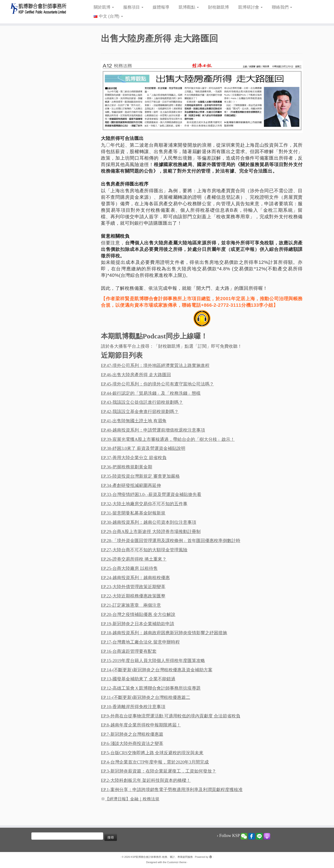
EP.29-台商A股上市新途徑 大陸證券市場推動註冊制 (151, 532)
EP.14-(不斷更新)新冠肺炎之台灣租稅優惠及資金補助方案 (157, 670)
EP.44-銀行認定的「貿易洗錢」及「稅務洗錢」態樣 (151, 393)
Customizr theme (177, 862)
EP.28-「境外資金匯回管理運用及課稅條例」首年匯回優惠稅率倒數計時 (171, 541)
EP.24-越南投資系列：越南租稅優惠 (135, 578)
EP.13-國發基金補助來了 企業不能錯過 (138, 679)
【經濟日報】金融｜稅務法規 (132, 799)
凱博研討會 (250, 7)
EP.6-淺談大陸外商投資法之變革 (132, 743)
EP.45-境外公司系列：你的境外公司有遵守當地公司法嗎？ (157, 384)
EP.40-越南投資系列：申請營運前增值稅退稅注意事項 (153, 430)
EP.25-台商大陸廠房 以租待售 (129, 568)
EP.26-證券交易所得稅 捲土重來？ (134, 559)
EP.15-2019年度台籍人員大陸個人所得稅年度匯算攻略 (153, 661)
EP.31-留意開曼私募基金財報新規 (133, 513)
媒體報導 (161, 7)
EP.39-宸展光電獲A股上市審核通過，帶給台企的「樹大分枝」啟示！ (168, 439)
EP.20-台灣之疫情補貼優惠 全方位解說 (138, 614)
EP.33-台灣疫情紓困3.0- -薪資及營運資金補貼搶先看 (151, 494)
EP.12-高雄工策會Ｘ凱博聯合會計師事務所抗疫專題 (151, 688)
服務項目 (133, 7)
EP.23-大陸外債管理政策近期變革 (133, 587)
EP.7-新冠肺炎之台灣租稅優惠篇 (132, 734)
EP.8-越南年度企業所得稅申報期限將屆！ (141, 725)
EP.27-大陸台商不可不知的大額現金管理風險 (144, 550)
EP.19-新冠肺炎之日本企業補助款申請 (138, 624)
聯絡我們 (282, 7)
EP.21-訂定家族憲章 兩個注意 (131, 605)
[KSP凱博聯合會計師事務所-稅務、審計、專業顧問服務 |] (39, 8)
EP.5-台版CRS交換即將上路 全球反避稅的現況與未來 (152, 753)
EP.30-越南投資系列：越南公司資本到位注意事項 (149, 522)
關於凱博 (104, 7)
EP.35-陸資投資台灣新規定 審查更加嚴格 (140, 476)
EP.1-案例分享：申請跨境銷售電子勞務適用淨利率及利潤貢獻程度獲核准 (172, 790)
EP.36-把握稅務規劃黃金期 (127, 467)
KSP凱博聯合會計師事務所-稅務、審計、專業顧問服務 (162, 857)
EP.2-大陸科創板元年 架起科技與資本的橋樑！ (146, 780)
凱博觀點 (189, 7)
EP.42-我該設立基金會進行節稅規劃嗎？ (140, 412)
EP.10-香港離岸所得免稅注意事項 (133, 707)
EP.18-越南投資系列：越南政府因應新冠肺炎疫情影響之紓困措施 (164, 633)
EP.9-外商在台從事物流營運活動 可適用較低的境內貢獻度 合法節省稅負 (171, 716)
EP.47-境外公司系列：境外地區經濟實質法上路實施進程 (155, 365)
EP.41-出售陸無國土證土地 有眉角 (134, 421)
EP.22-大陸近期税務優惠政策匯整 (133, 596)
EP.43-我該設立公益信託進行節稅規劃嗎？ (142, 402)
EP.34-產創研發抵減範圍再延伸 (131, 485)
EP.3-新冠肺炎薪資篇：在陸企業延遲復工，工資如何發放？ (159, 771)
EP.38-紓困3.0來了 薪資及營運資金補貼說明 (143, 448)
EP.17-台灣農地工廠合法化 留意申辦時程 (140, 642)
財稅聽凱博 (218, 7)
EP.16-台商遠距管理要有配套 (129, 651)
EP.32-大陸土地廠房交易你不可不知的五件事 (144, 504)
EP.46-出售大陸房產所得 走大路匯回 (136, 375)
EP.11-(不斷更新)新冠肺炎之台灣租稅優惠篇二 (146, 697)
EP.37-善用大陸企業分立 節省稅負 (134, 458)
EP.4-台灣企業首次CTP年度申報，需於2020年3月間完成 (155, 762)
